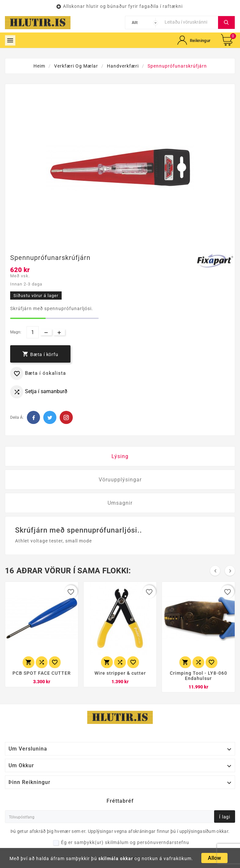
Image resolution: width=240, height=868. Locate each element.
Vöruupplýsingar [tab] (120, 480)
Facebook (33, 417)
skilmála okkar (116, 858)
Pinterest (66, 417)
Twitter (50, 417)
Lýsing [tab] (120, 456)
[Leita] (190, 22)
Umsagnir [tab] (120, 503)
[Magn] (33, 332)
